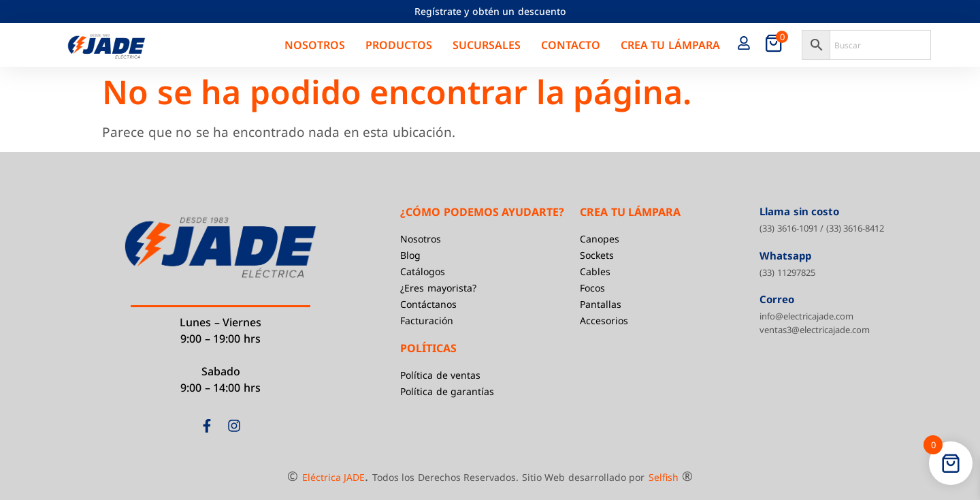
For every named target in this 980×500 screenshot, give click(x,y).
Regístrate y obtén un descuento (490, 11)
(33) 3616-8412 (855, 228)
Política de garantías (447, 391)
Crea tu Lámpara (670, 45)
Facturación (427, 321)
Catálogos (423, 271)
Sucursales (487, 45)
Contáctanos (428, 304)
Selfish (664, 477)
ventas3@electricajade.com (815, 330)
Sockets (597, 255)
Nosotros (315, 45)
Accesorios (604, 321)
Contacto (571, 45)
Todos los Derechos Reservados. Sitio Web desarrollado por (509, 477)
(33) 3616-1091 (789, 228)
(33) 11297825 (787, 272)
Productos (399, 45)
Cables (595, 271)
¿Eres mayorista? (438, 288)
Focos (592, 288)
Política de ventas (440, 375)
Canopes (600, 239)
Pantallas (601, 304)
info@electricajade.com (806, 316)
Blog (410, 255)
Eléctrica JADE (334, 477)
